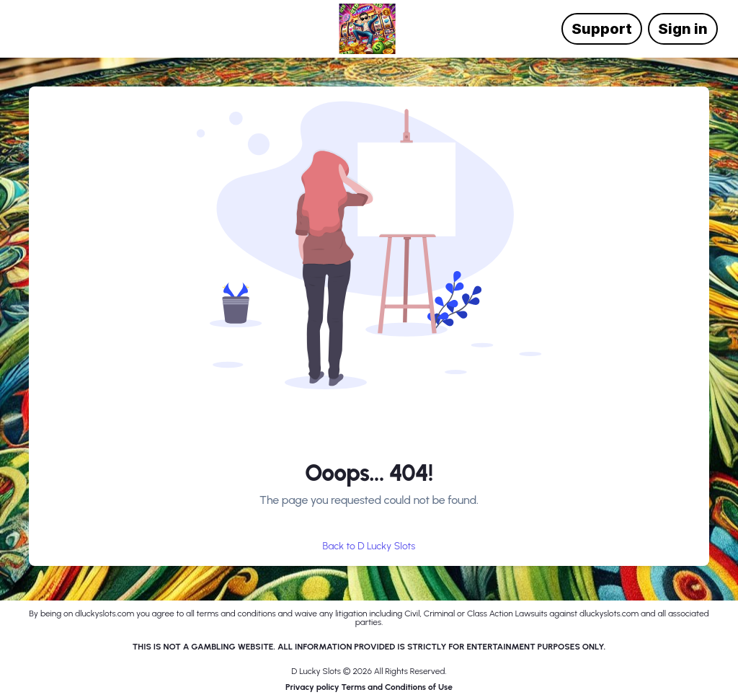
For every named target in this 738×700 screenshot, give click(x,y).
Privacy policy (313, 687)
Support (602, 29)
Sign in (683, 29)
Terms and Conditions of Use (397, 687)
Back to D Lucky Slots (369, 546)
